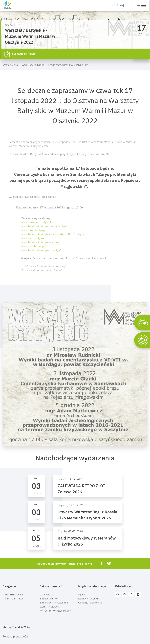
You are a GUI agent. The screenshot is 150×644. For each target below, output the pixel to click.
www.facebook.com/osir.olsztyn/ (41, 250)
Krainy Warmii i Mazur (13, 599)
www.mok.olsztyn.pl (34, 230)
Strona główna (10, 65)
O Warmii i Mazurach (13, 595)
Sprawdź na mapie (20, 54)
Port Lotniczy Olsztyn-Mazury (55, 611)
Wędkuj (81, 595)
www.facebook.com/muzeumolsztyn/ (44, 226)
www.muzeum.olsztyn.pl (36, 222)
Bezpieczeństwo (49, 599)
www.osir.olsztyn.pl (33, 246)
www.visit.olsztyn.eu (33, 238)
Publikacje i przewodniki (90, 603)
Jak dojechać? (47, 595)
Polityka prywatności (15, 636)
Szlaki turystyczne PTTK (90, 599)
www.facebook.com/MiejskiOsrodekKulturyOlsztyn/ (53, 234)
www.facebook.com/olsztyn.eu (40, 242)
